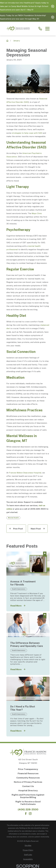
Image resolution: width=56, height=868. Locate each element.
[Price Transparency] (28, 769)
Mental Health (13, 518)
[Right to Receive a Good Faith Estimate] (28, 803)
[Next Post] (38, 529)
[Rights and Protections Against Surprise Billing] (28, 796)
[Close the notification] (53, 6)
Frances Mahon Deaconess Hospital (25, 473)
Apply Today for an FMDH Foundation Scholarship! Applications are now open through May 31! (23, 17)
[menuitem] (28, 846)
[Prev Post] (16, 529)
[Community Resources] (28, 778)
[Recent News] (7, 41)
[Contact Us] (28, 786)
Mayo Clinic (37, 213)
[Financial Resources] (28, 773)
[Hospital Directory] (28, 790)
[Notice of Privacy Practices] (28, 782)
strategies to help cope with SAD (27, 133)
